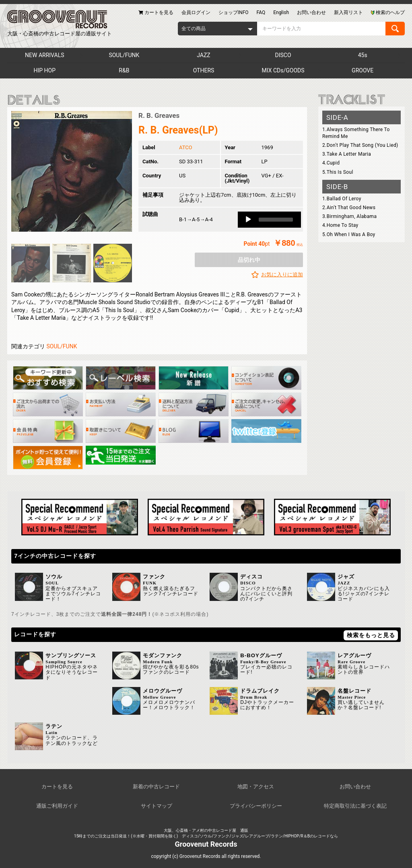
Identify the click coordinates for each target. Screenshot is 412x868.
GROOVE (363, 70)
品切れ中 (249, 260)
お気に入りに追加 (282, 275)
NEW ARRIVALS (44, 55)
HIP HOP (45, 70)
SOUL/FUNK (124, 55)
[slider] (276, 220)
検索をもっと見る (371, 635)
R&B (124, 70)
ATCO (186, 147)
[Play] (248, 220)
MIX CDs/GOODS (283, 70)
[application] (269, 220)
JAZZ (203, 55)
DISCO (283, 55)
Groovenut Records (206, 844)
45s (363, 55)
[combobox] (217, 29)
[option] (72, 171)
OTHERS (204, 70)
